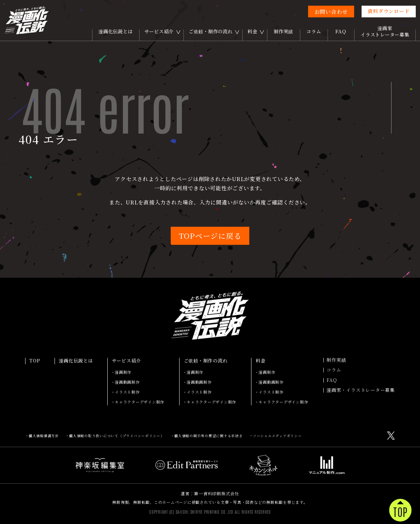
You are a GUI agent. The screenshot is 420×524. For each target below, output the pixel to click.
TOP (35, 361)
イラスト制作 (127, 392)
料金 (252, 31)
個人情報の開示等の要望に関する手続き (209, 436)
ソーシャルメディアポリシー (277, 436)
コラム (314, 31)
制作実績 (283, 31)
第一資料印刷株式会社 (217, 493)
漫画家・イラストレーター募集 (361, 390)
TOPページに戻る (210, 236)
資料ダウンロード (388, 11)
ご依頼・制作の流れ (211, 31)
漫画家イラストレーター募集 (385, 31)
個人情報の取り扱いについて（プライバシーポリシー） (117, 436)
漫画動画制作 (127, 382)
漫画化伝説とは (115, 31)
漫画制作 (123, 372)
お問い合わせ (331, 12)
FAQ (341, 31)
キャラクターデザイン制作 (140, 402)
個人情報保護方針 (44, 436)
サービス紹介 (159, 31)
